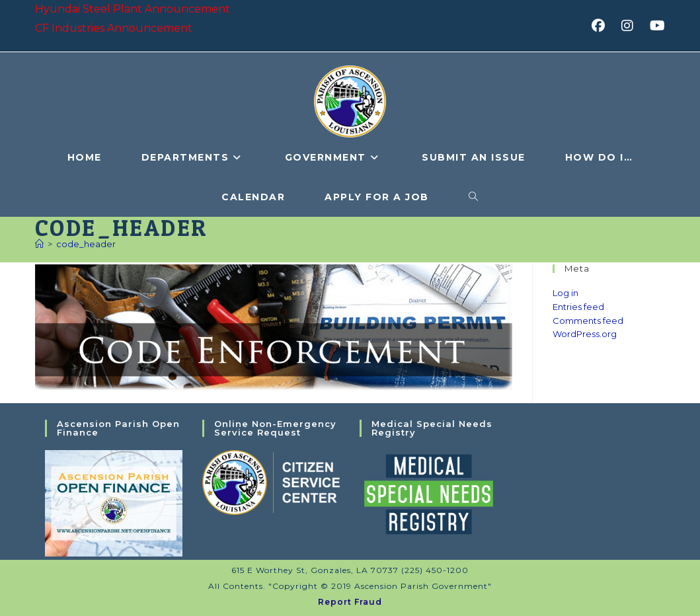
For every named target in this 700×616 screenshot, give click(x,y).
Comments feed (588, 321)
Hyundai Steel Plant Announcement (133, 9)
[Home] (39, 244)
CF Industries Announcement (114, 28)
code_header (86, 244)
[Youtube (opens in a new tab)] (655, 26)
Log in (565, 293)
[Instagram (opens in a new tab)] (632, 26)
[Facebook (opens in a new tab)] (603, 26)
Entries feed (578, 307)
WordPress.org (585, 334)
